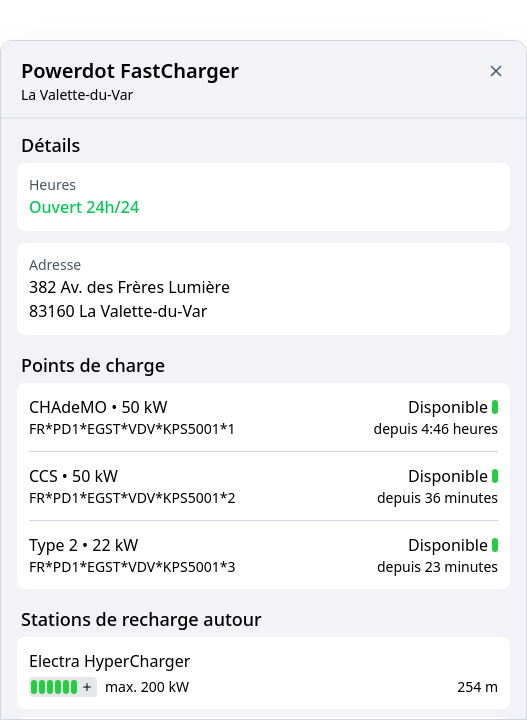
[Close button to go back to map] (496, 71)
